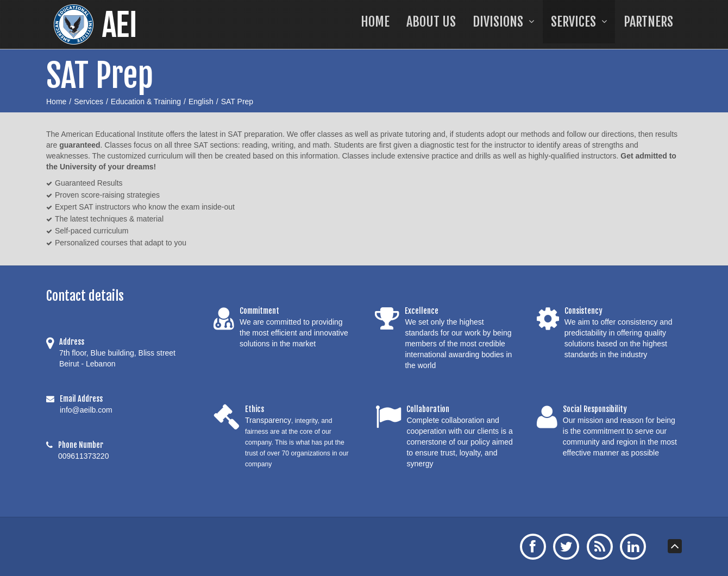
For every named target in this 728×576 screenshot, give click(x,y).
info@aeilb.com (86, 410)
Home (56, 102)
